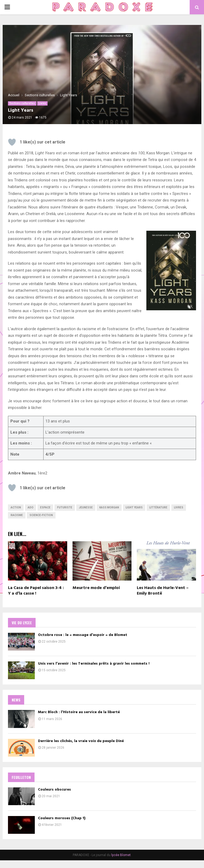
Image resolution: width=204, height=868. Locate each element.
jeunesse (86, 507)
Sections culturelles (22, 103)
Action (16, 507)
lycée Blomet (121, 863)
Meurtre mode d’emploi (96, 588)
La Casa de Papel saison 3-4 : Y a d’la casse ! (36, 591)
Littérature (158, 507)
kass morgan (109, 507)
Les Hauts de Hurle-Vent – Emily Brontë (163, 591)
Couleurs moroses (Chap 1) (64, 825)
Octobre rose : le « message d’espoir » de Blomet (85, 635)
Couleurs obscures (57, 795)
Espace (45, 507)
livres (179, 507)
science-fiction (41, 515)
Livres (42, 103)
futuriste (65, 507)
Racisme (17, 515)
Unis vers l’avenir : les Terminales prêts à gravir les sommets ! (96, 665)
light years (134, 507)
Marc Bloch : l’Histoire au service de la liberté (82, 715)
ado (31, 507)
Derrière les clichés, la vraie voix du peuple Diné (84, 745)
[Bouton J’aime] (12, 142)
